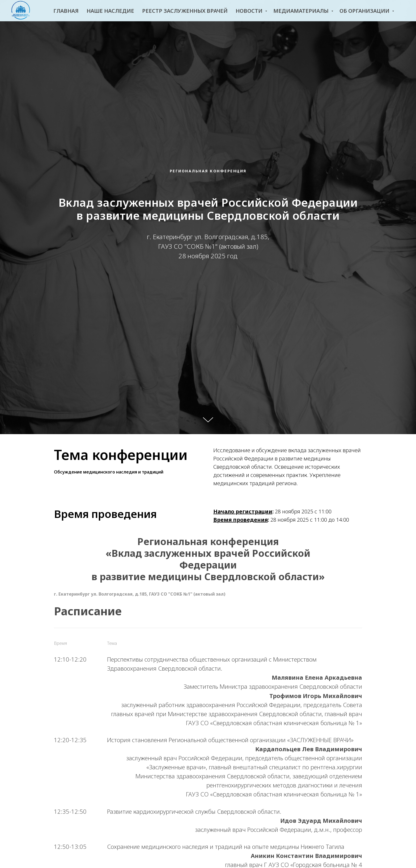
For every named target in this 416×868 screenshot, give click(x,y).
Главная (66, 11)
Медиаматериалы (302, 11)
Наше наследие (110, 11)
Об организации (365, 11)
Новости (250, 11)
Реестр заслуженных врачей (185, 11)
